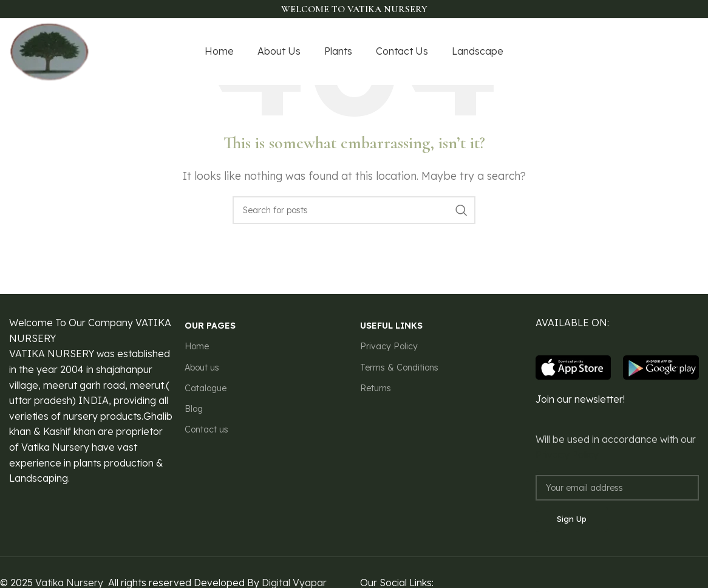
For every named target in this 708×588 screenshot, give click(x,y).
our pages (210, 326)
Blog (194, 409)
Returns (376, 388)
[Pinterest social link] (691, 52)
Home (197, 346)
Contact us (206, 429)
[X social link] (644, 52)
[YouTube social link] (675, 52)
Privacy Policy (389, 346)
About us (202, 367)
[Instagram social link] (659, 52)
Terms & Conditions (399, 367)
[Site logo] (50, 50)
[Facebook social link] (629, 52)
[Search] (354, 210)
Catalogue (206, 388)
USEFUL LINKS (391, 326)
